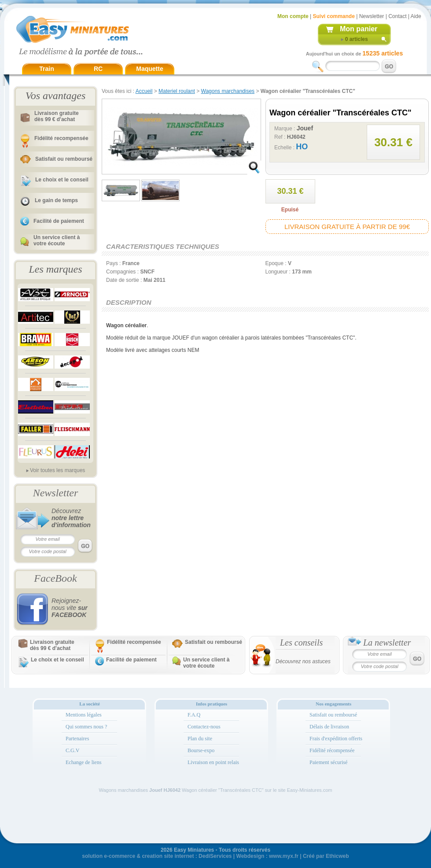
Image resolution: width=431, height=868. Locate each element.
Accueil (144, 91)
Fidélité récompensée (332, 750)
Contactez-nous (204, 727)
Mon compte (293, 16)
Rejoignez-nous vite (70, 608)
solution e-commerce (109, 856)
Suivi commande (333, 16)
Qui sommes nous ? (86, 727)
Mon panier (359, 29)
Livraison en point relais (213, 762)
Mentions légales (84, 715)
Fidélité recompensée (61, 138)
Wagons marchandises (228, 91)
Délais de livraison (329, 727)
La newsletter (387, 643)
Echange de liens (83, 762)
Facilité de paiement (59, 221)
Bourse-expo (201, 750)
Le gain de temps (56, 200)
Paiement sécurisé (328, 762)
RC (98, 69)
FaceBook (55, 578)
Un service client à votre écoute (57, 240)
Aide (416, 16)
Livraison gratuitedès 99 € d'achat (57, 116)
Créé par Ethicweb (326, 856)
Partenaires (77, 739)
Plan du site (200, 739)
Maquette (149, 69)
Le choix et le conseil (62, 180)
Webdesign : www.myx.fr (267, 856)
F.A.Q (194, 715)
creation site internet (168, 856)
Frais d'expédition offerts (336, 739)
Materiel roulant (177, 91)
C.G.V (72, 750)
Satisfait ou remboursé (64, 159)
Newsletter (372, 16)
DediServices (215, 856)
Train (46, 69)
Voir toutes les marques (57, 470)
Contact (397, 16)
